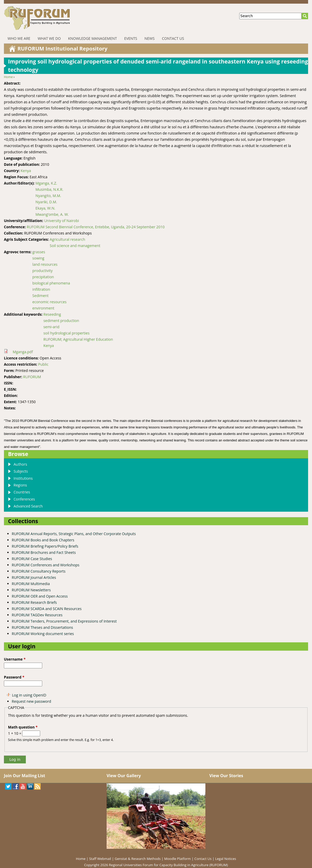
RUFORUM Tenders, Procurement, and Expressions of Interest (64, 621)
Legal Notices (225, 859)
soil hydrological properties (67, 333)
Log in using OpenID (29, 695)
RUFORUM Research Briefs (34, 602)
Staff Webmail (100, 859)
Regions (20, 485)
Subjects (21, 471)
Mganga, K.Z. (46, 183)
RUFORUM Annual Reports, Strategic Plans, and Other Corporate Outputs (74, 534)
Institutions (23, 478)
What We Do (49, 38)
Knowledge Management (92, 38)
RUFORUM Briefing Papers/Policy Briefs (45, 546)
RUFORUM (32, 377)
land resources (45, 264)
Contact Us (173, 38)
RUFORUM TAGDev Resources (37, 615)
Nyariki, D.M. (46, 202)
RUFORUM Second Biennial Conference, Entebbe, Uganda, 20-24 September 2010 (96, 227)
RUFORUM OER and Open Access (40, 596)
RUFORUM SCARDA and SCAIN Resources (47, 609)
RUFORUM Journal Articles (34, 577)
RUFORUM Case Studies (32, 559)
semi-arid (51, 327)
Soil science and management (75, 246)
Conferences (24, 499)
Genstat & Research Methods (138, 859)
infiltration (41, 289)
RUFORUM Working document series (43, 634)
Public (43, 364)
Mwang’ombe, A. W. (52, 214)
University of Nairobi (62, 221)
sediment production (61, 321)
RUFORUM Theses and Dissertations (42, 627)
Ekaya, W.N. (45, 208)
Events (131, 38)
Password (14, 677)
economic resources (49, 302)
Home (8, 77)
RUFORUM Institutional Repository (62, 49)
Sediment (40, 296)
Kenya (26, 171)
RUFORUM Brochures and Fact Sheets (44, 552)
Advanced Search (28, 506)
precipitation (43, 277)
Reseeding (52, 314)
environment (43, 308)
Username (15, 659)
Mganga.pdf (23, 352)
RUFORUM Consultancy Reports (39, 571)
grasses (39, 252)
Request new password (31, 701)
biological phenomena (51, 283)
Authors (20, 464)
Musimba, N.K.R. (49, 189)
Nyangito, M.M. (48, 196)
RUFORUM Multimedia (31, 584)
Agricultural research (68, 239)
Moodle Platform (178, 859)
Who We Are (19, 38)
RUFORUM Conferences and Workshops (45, 565)
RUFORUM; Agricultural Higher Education (78, 339)
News (149, 38)
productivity (42, 271)
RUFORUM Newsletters (31, 590)
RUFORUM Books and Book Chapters (43, 540)
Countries (22, 492)
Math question (23, 727)
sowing (38, 258)
